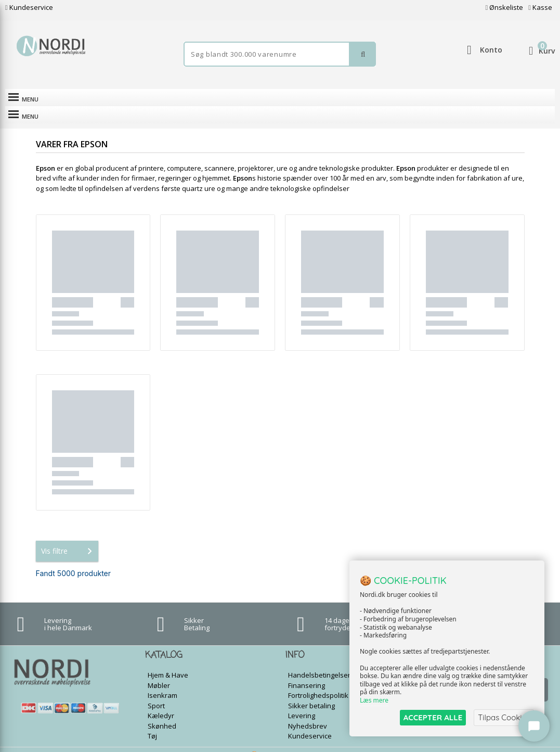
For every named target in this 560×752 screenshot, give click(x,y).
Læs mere (374, 701)
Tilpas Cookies (504, 717)
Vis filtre (69, 540)
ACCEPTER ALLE (433, 717)
